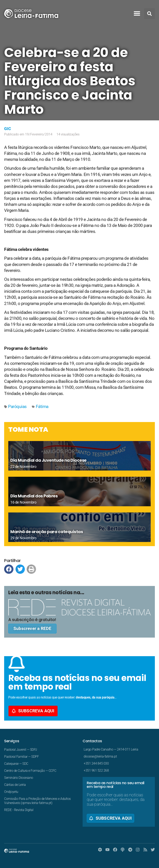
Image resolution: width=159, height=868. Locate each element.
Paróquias (17, 407)
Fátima (42, 407)
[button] (137, 13)
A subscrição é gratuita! (32, 620)
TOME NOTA (28, 429)
